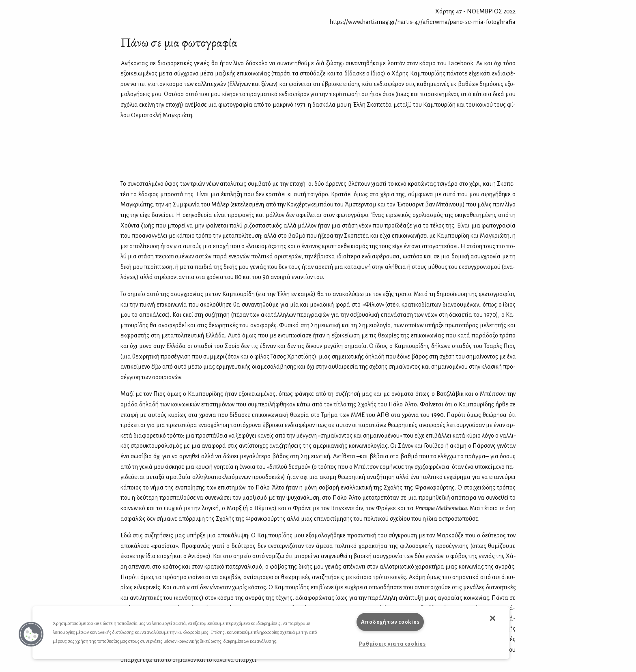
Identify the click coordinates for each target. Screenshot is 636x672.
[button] (31, 634)
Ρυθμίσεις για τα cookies (392, 644)
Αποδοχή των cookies (390, 622)
